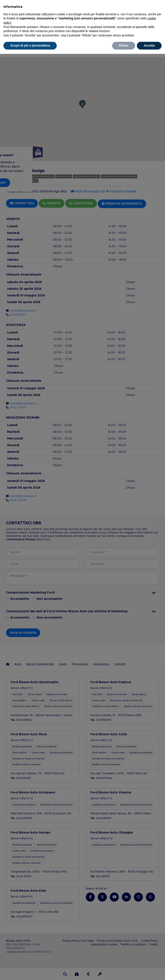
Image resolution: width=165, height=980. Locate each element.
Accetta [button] (149, 45)
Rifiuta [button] (124, 45)
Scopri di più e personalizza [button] (30, 45)
